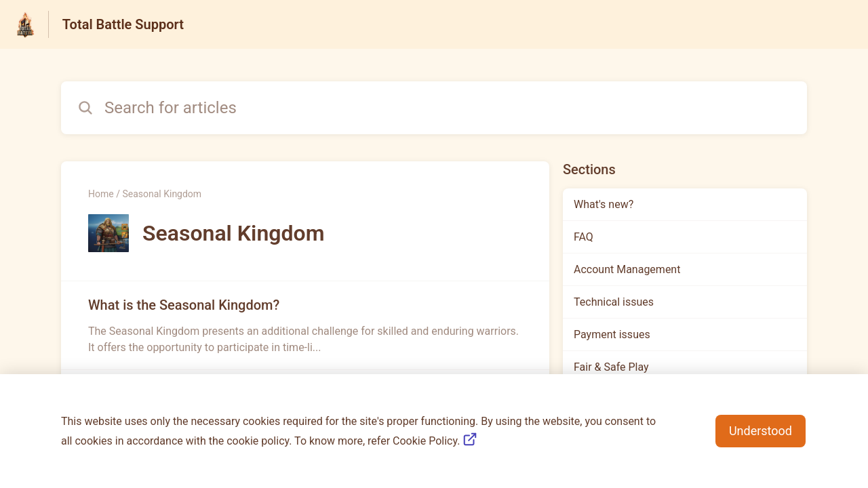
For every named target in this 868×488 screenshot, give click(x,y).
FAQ (584, 237)
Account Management (627, 269)
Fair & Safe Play (611, 367)
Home (101, 194)
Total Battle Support (123, 24)
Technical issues (614, 302)
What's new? (604, 204)
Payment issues (612, 334)
